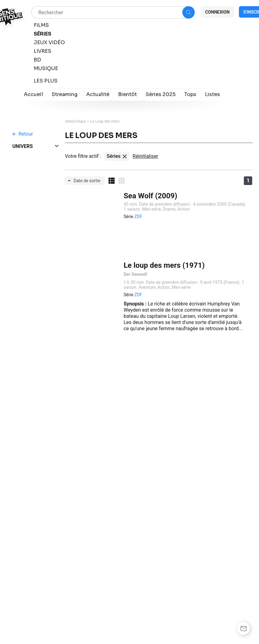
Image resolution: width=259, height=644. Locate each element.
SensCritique (75, 121)
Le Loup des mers (105, 121)
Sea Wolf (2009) (151, 196)
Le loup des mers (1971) (164, 265)
